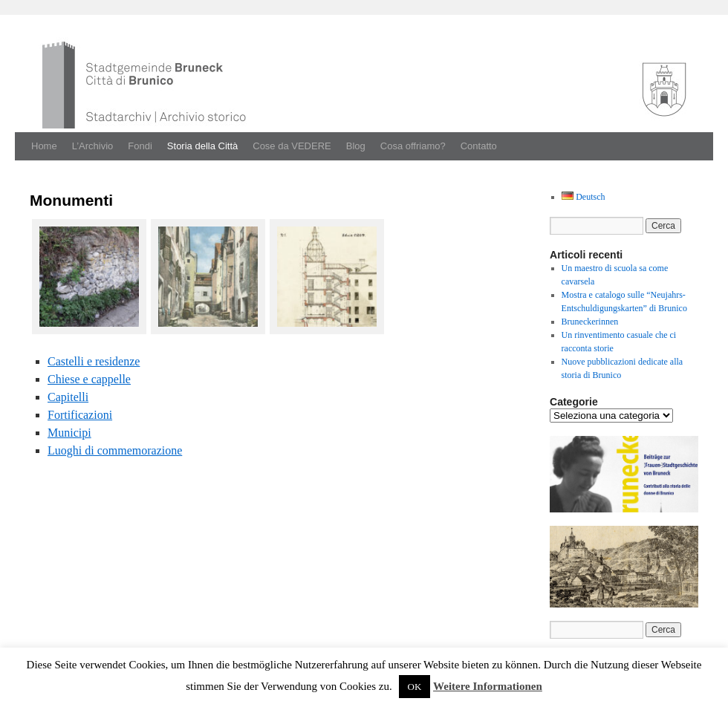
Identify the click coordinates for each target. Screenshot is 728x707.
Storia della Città (202, 146)
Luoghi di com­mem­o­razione (115, 450)
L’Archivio (93, 146)
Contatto (479, 146)
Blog (356, 146)
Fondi (140, 146)
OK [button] (415, 687)
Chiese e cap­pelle (89, 379)
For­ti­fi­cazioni (80, 415)
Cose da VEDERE (292, 146)
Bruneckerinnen (590, 322)
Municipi (69, 433)
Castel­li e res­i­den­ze (94, 361)
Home (44, 146)
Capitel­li (68, 397)
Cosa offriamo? (413, 146)
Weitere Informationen (488, 686)
